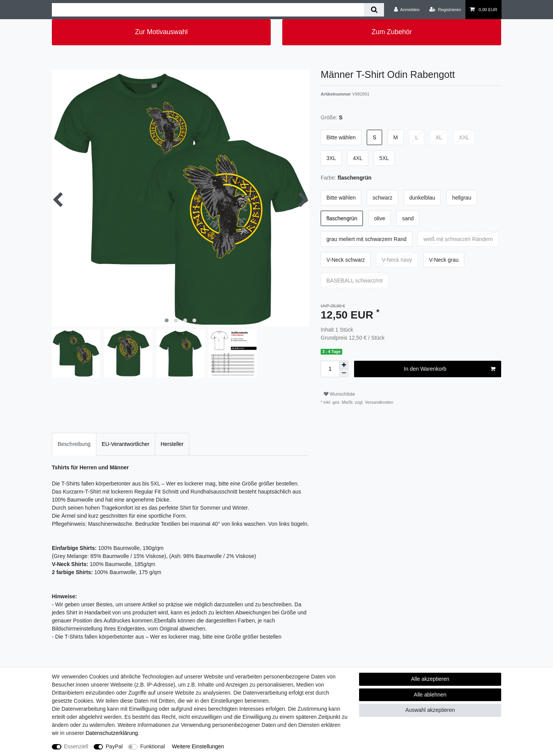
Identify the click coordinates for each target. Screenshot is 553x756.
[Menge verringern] (344, 373)
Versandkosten (378, 402)
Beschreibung (74, 444)
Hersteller (172, 444)
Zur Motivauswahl (161, 32)
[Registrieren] (445, 10)
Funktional (153, 746)
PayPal (114, 746)
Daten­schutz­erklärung (112, 733)
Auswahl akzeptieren (430, 710)
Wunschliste (339, 394)
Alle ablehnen (430, 695)
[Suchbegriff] (208, 10)
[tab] (74, 444)
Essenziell (76, 746)
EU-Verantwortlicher (126, 444)
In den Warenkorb (450, 369)
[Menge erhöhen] (344, 365)
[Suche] (374, 10)
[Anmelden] (407, 10)
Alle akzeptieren (430, 679)
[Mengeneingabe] (330, 369)
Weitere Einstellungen (198, 746)
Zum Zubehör (392, 32)
